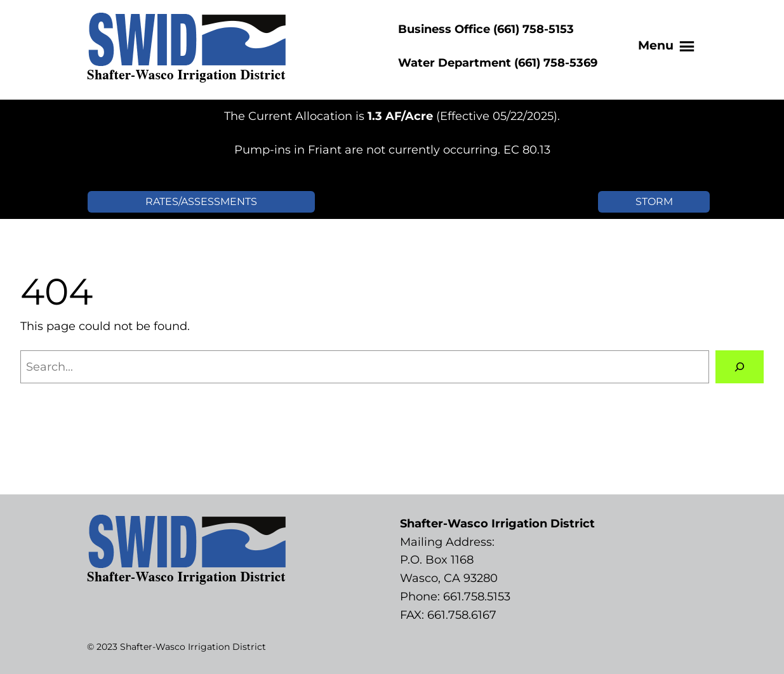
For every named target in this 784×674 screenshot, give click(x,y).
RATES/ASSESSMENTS (201, 202)
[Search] (740, 367)
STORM (654, 202)
